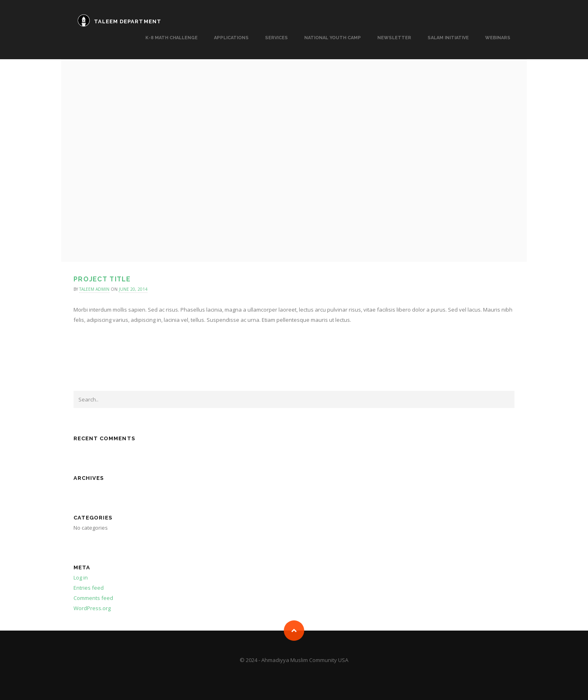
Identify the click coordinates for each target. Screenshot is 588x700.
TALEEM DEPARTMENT (128, 21)
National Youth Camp (333, 38)
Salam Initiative (448, 38)
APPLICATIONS (231, 38)
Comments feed (93, 598)
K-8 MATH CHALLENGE (171, 38)
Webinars (498, 38)
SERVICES (276, 38)
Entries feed (89, 588)
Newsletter (394, 38)
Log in (81, 577)
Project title (102, 279)
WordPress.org (92, 608)
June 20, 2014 (133, 289)
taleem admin (94, 289)
